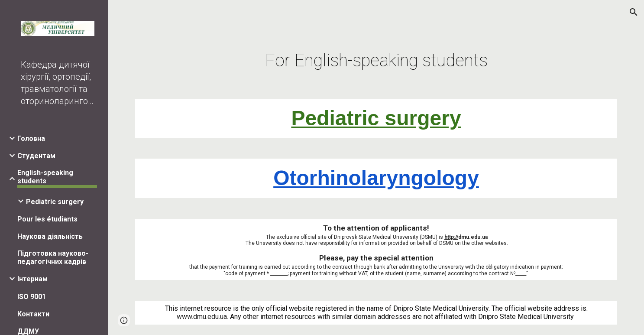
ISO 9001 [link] (32, 297)
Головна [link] (31, 138)
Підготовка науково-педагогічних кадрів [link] (53, 257)
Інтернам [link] (32, 279)
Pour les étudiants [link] (47, 219)
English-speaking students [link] (45, 177)
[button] (634, 12)
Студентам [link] (36, 156)
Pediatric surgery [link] (55, 202)
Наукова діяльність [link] (50, 236)
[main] (376, 57)
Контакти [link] (33, 314)
